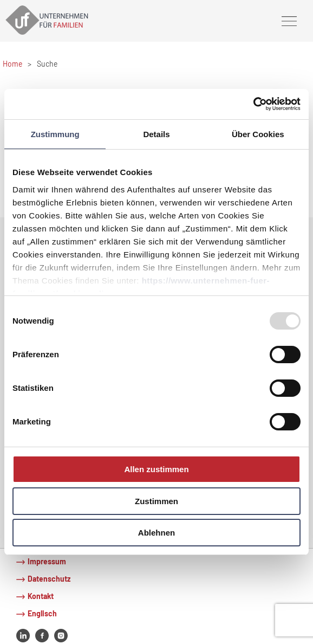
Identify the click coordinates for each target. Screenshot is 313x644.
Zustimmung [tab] (55, 134)
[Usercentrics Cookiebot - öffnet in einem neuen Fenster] (253, 104)
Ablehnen (156, 533)
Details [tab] (156, 134)
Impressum (47, 561)
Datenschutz (49, 579)
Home (12, 64)
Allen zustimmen (156, 469)
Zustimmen (156, 501)
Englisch (42, 613)
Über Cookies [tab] (258, 134)
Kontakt (41, 596)
